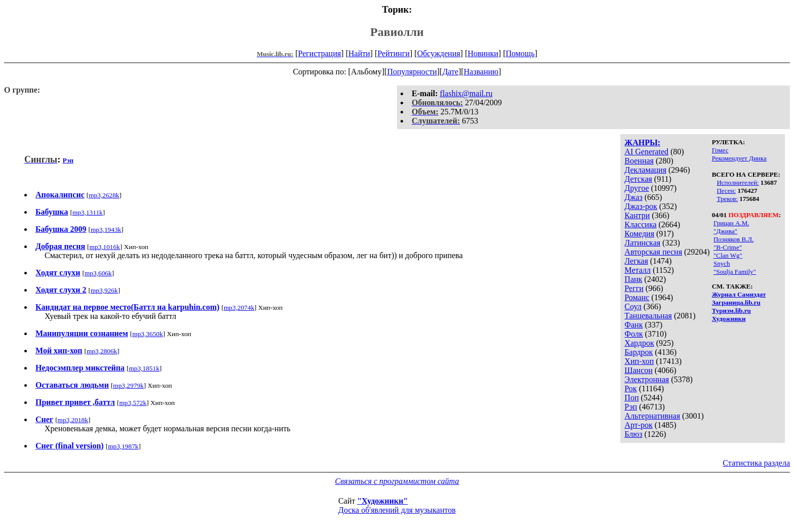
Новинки (483, 53)
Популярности (412, 72)
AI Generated (646, 152)
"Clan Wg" (728, 255)
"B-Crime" (728, 247)
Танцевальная (648, 316)
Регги (634, 288)
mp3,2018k (73, 420)
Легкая (636, 261)
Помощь (520, 53)
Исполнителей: (738, 182)
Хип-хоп (639, 361)
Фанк (633, 325)
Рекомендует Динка (739, 158)
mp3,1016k (105, 247)
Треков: (727, 199)
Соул (633, 306)
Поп (631, 398)
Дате (450, 72)
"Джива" (725, 231)
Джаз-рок (641, 206)
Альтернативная (652, 416)
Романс (637, 297)
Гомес (720, 150)
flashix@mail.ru (466, 93)
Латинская (642, 243)
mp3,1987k (123, 446)
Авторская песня (653, 252)
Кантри (637, 215)
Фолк (633, 334)
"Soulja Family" (735, 272)
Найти (359, 53)
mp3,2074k (239, 308)
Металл (638, 270)
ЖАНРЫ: (642, 142)
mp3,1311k (88, 212)
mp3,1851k (144, 368)
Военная (639, 161)
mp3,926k (104, 290)
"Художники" (382, 501)
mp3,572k (133, 403)
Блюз (633, 434)
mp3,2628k (104, 195)
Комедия (639, 234)
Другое (637, 188)
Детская (638, 179)
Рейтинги (393, 53)
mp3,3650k (147, 334)
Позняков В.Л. (734, 239)
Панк (633, 279)
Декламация (645, 170)
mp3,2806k (102, 351)
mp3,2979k (128, 385)
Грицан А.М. (731, 223)
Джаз (633, 197)
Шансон (638, 370)
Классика (640, 224)
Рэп (631, 407)
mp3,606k (98, 273)
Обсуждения (439, 53)
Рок (630, 388)
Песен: (726, 191)
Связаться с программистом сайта (397, 481)
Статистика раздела (756, 463)
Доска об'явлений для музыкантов (397, 510)
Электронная (647, 379)
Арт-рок (638, 425)
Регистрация (320, 53)
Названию (481, 72)
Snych (722, 263)
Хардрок (639, 343)
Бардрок (639, 352)
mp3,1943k (106, 230)
